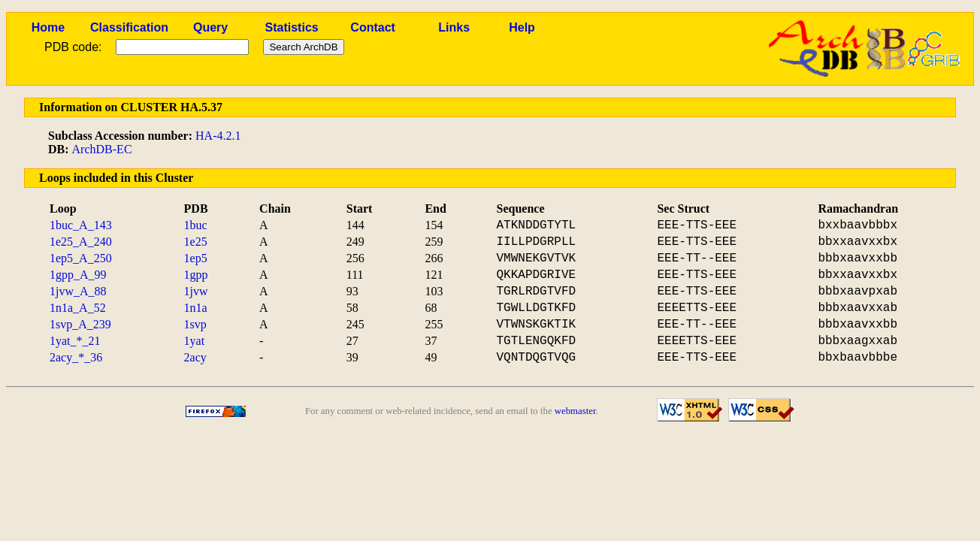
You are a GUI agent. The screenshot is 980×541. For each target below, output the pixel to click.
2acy (195, 357)
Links (454, 27)
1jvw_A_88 (78, 291)
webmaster (575, 411)
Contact (373, 27)
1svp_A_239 (80, 324)
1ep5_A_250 (81, 258)
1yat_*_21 (75, 341)
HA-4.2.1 (218, 136)
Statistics (292, 27)
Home (48, 27)
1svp (195, 324)
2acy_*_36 (76, 357)
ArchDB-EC (102, 149)
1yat (195, 341)
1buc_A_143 (81, 225)
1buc (196, 225)
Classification (129, 27)
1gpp (196, 275)
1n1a (196, 308)
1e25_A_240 (81, 242)
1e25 (196, 242)
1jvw (196, 291)
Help (522, 27)
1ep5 (196, 258)
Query (210, 27)
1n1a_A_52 (78, 308)
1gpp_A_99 (78, 275)
